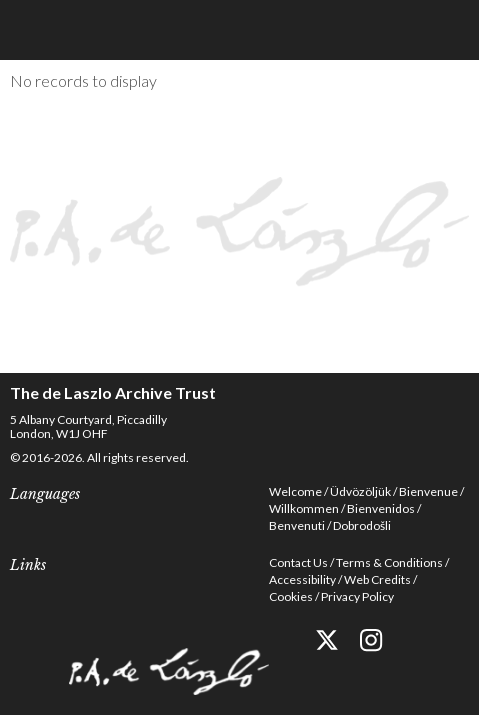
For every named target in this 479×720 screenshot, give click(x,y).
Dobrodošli (362, 525)
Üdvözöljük (360, 491)
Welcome (295, 491)
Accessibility (302, 579)
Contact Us (298, 562)
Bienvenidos (381, 508)
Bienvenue (428, 491)
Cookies (291, 596)
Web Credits (377, 579)
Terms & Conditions (389, 562)
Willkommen (304, 508)
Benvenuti (297, 525)
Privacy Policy (357, 596)
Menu (449, 30)
